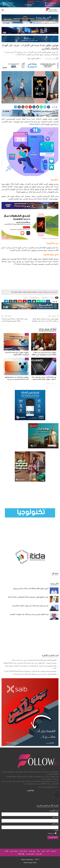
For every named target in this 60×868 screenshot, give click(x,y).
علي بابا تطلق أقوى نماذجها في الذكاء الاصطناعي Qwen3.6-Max (28, 597)
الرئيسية (53, 851)
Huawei (52, 298)
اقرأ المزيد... (30, 790)
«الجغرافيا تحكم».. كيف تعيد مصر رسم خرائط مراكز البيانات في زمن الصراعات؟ (35, 674)
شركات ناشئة (23, 851)
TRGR (35, 863)
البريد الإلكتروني (53, 811)
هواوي (25, 298)
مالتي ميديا (39, 854)
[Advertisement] (30, 637)
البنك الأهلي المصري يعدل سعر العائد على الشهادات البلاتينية (29, 614)
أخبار (54, 334)
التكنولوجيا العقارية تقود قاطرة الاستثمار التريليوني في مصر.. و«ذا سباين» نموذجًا (34, 660)
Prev (54, 384)
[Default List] (56, 833)
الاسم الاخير (55, 824)
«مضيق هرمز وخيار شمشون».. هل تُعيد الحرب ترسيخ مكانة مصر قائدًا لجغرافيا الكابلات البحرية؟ (30, 671)
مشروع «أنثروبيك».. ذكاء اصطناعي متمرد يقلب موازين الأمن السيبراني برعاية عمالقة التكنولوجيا (30, 663)
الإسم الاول (55, 817)
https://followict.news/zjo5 (48, 292)
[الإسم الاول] (30, 821)
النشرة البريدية (30, 854)
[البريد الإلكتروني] (30, 814)
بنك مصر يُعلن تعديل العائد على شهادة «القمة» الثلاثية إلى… (30, 606)
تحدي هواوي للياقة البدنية (34, 298)
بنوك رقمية (32, 851)
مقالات (6, 851)
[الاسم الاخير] (30, 827)
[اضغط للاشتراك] (53, 837)
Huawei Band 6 (45, 298)
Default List (52, 833)
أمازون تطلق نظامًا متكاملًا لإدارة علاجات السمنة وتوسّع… (30, 588)
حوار (38, 851)
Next (48, 384)
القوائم (56, 830)
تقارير (43, 851)
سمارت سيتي (14, 851)
